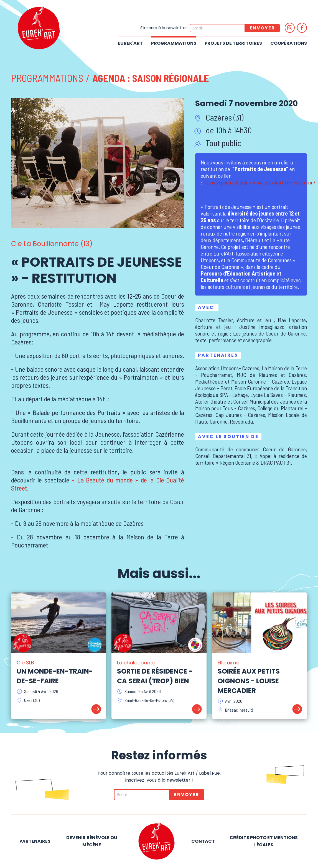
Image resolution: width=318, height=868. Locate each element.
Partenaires (35, 841)
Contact (203, 841)
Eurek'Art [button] (130, 43)
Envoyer (262, 28)
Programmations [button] (174, 43)
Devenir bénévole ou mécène (92, 841)
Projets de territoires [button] (233, 43)
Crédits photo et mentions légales (264, 841)
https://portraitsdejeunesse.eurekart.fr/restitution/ (260, 182)
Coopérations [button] (289, 43)
